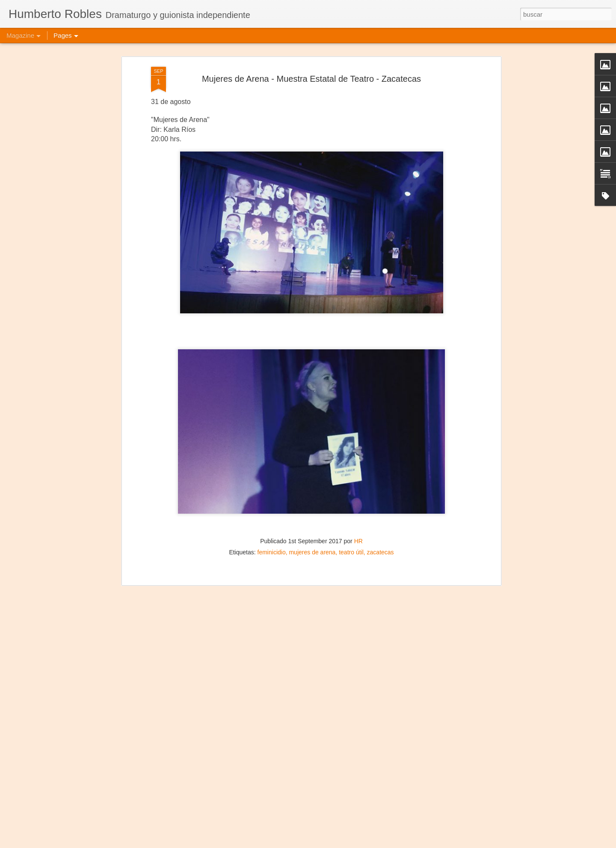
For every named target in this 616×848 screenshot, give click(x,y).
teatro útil (351, 502)
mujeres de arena (312, 502)
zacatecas (381, 502)
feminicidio (272, 502)
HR (358, 491)
